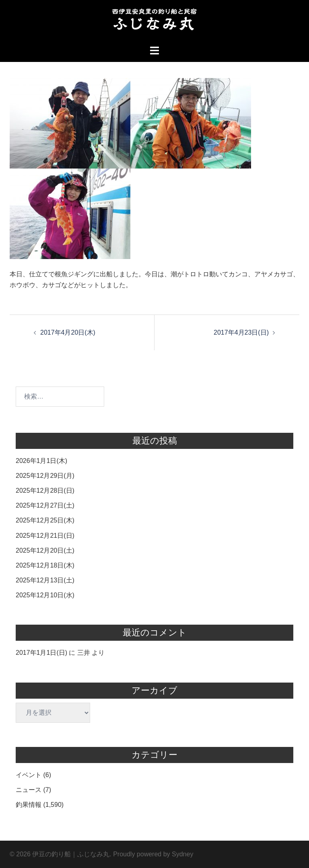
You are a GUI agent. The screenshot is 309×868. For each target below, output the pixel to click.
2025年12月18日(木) (45, 565)
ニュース (29, 790)
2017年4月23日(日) (241, 332)
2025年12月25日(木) (45, 520)
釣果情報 (29, 805)
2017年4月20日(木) (68, 332)
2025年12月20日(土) (45, 550)
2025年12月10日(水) (45, 595)
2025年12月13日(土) (45, 580)
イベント (29, 775)
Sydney (182, 854)
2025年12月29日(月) (45, 476)
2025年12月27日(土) (45, 505)
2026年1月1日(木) (41, 461)
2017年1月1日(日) (41, 653)
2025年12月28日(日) (45, 491)
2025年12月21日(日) (45, 536)
